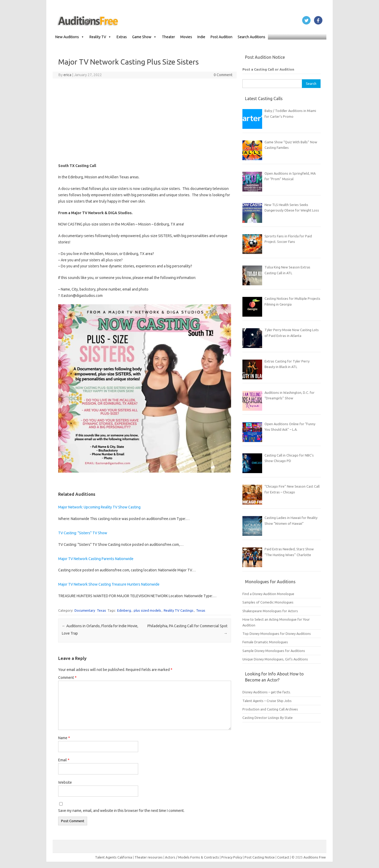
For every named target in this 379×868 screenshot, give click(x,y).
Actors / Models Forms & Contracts (192, 857)
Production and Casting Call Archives (270, 709)
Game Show (144, 37)
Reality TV (100, 37)
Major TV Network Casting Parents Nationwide (96, 559)
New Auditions (70, 37)
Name (64, 738)
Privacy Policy (232, 857)
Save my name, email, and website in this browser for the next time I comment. (121, 811)
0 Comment (223, 75)
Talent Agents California (114, 857)
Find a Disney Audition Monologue (268, 594)
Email (64, 760)
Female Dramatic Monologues (265, 642)
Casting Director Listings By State (268, 718)
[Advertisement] (145, 121)
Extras (122, 37)
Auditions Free (315, 857)
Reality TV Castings (179, 610)
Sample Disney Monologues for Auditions (274, 651)
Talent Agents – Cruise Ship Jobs (267, 701)
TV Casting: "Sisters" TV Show (83, 533)
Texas (101, 610)
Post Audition (221, 37)
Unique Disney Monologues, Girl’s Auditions (275, 659)
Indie (201, 37)
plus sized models (147, 610)
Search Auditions (251, 37)
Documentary (85, 610)
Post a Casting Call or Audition (268, 69)
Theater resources (149, 857)
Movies (186, 37)
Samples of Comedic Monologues (268, 602)
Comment (67, 678)
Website (65, 782)
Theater (168, 37)
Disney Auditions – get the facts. (267, 692)
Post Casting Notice (260, 857)
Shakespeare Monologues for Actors (270, 611)
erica (67, 75)
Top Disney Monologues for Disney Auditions (277, 634)
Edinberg (124, 610)
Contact (284, 857)
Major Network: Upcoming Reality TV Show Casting (99, 507)
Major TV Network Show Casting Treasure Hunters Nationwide (109, 584)
